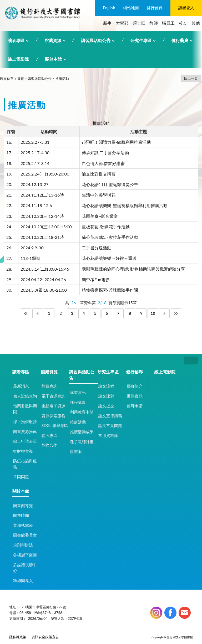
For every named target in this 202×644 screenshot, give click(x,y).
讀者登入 (186, 8)
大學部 (122, 23)
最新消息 (21, 386)
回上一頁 (191, 78)
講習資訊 (78, 392)
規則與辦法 (23, 545)
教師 (154, 23)
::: (84, 4)
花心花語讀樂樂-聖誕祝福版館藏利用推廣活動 (125, 205)
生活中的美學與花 (99, 195)
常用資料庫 (108, 435)
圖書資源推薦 (25, 431)
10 (153, 313)
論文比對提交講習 (99, 174)
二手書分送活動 (97, 248)
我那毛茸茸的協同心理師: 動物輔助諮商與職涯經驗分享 (133, 269)
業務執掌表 (23, 525)
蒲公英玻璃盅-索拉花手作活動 (110, 237)
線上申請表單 (25, 441)
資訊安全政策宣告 (45, 637)
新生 (107, 23)
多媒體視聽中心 (25, 568)
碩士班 (139, 23)
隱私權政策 (18, 637)
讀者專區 (16, 40)
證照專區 (49, 435)
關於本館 (53, 59)
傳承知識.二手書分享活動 (105, 153)
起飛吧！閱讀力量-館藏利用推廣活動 (116, 142)
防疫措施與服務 (25, 464)
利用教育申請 (82, 412)
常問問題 (21, 477)
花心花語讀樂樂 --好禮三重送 (109, 258)
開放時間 (21, 515)
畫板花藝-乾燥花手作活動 (106, 227)
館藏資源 (53, 40)
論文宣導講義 (110, 416)
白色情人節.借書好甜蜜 (103, 163)
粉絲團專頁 (23, 580)
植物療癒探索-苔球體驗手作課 (110, 290)
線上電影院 (18, 59)
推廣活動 (62, 79)
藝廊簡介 (135, 386)
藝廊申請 (135, 406)
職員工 (168, 23)
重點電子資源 (53, 406)
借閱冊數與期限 (25, 409)
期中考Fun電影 (96, 279)
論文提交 (106, 406)
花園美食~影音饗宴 (100, 216)
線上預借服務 (25, 421)
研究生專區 (141, 40)
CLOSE (191, 360)
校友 (183, 23)
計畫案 (76, 451)
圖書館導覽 (23, 506)
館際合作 (49, 445)
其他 (196, 23)
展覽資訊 (135, 396)
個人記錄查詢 (25, 396)
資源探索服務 (53, 416)
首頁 (21, 79)
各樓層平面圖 (25, 555)
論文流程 (106, 386)
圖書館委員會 (25, 535)
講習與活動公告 (96, 40)
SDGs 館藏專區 (55, 425)
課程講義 (78, 402)
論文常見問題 (110, 425)
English (109, 8)
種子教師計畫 (82, 442)
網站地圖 (131, 8)
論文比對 (106, 396)
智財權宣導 (23, 451)
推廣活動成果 (82, 432)
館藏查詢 (49, 386)
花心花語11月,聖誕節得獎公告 (110, 184)
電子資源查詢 (53, 396)
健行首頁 (155, 8)
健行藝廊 (180, 40)
